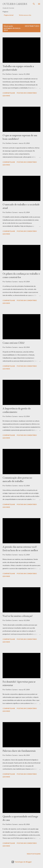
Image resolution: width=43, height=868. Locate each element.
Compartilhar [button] (9, 93)
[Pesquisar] (34, 4)
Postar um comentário (27, 93)
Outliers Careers (15, 4)
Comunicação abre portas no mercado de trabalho (17, 479)
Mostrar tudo (32, 26)
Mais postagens (34, 854)
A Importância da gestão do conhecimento (17, 410)
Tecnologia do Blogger (22, 862)
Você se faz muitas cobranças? (18, 616)
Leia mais (6, 96)
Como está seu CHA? (14, 343)
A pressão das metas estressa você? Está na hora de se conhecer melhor (20, 548)
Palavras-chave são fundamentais (19, 751)
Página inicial (7, 15)
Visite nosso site (24, 15)
